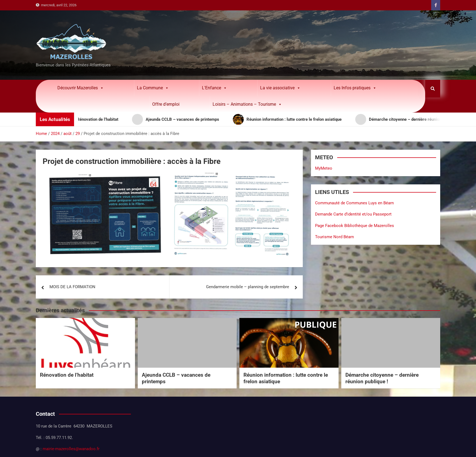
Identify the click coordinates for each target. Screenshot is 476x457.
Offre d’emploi (166, 104)
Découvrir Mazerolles (81, 88)
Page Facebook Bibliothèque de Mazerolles (355, 226)
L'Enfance (215, 88)
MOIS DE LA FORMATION (72, 287)
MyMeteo (324, 168)
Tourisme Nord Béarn (334, 237)
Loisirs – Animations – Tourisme (247, 104)
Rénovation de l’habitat (67, 375)
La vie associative (280, 88)
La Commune (153, 88)
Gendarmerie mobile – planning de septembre (248, 287)
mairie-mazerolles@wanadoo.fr (71, 449)
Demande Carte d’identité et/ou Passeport (353, 214)
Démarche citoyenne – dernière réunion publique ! (382, 378)
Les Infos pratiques (355, 88)
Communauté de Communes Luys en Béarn (354, 203)
